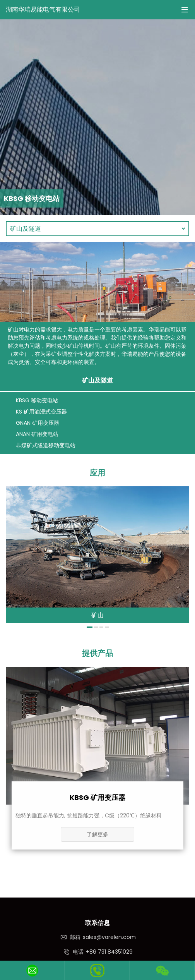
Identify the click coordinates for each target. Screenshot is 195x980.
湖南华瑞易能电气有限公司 (43, 9)
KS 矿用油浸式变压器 (41, 412)
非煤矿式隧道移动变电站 (46, 445)
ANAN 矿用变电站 (37, 434)
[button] (90, 627)
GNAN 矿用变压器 (38, 423)
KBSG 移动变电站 (37, 400)
